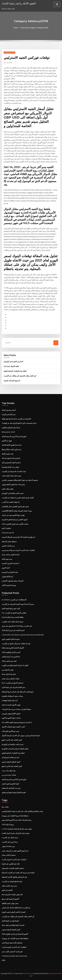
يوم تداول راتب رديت (9, 771)
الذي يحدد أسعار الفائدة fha (11, 657)
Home (16, 28)
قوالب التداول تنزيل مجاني (10, 679)
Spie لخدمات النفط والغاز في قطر (13, 925)
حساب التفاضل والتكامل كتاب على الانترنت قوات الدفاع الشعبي (22, 811)
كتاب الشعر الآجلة (7, 454)
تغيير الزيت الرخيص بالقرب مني (12, 952)
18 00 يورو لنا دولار (8, 824)
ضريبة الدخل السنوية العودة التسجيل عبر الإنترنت (18, 604)
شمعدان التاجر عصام (9, 855)
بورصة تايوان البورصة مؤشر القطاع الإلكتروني (17, 511)
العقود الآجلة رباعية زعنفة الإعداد (19, 3)
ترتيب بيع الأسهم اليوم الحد (11, 731)
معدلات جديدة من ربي (9, 775)
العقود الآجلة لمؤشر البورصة (11, 714)
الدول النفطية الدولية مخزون (11, 762)
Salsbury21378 (9, 53)
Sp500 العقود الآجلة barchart (12, 445)
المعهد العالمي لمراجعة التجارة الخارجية (15, 520)
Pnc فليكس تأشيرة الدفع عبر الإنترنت (14, 613)
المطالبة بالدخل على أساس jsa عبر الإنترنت (16, 908)
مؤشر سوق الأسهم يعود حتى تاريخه (13, 515)
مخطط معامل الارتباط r (9, 542)
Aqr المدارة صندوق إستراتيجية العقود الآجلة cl (17, 722)
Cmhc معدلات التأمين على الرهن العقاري (15, 524)
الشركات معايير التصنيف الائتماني (13, 581)
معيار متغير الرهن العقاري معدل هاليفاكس (15, 506)
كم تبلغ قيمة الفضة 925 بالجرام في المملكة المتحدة (18, 537)
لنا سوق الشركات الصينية (12, 381)
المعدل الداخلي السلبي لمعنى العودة (14, 912)
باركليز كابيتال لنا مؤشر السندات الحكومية (15, 749)
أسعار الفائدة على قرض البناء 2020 (13, 630)
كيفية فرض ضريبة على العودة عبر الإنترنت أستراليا (18, 873)
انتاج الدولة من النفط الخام (10, 921)
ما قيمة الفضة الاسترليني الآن (11, 463)
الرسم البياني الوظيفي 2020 (11, 652)
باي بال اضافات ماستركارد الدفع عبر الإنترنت (16, 644)
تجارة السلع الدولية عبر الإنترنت (12, 881)
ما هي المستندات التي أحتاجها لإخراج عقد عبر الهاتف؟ (19, 423)
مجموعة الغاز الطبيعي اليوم (11, 639)
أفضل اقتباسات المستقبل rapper (13, 868)
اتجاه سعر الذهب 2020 (9, 661)
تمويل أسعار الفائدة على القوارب (13, 622)
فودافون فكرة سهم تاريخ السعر (12, 943)
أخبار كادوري (6, 568)
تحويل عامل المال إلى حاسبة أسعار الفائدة (16, 833)
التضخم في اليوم (7, 890)
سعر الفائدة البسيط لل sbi (10, 757)
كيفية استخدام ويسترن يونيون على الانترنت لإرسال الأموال (21, 735)
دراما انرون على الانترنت (10, 842)
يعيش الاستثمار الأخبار (9, 585)
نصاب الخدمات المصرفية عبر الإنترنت (14, 471)
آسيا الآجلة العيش (7, 577)
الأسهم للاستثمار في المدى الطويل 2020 (15, 934)
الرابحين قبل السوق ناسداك (11, 458)
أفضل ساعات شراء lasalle (11, 555)
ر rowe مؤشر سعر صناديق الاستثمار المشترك (17, 829)
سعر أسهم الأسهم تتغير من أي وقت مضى (15, 851)
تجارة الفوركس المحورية (10, 572)
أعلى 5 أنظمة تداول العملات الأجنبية (13, 727)
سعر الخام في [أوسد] (9, 414)
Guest (9, 63)
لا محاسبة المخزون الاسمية (10, 563)
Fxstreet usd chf (8, 533)
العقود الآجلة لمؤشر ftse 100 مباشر (13, 485)
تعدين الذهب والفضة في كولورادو (13, 493)
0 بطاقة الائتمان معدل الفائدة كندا (13, 617)
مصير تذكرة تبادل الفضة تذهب (12, 476)
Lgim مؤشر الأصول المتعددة (11, 705)
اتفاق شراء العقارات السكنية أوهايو (15, 371)
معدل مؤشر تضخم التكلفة (10, 903)
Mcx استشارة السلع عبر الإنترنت (13, 683)
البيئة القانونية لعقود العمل (10, 784)
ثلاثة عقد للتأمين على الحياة (11, 864)
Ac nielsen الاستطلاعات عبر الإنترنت (14, 600)
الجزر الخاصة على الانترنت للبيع (12, 740)
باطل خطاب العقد (8, 489)
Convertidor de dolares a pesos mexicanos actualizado (23, 635)
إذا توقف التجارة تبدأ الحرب (11, 502)
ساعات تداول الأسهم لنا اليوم (11, 718)
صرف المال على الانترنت (10, 838)
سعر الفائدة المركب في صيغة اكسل (13, 687)
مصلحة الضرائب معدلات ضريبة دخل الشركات (16, 709)
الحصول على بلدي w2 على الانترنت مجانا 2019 (17, 626)
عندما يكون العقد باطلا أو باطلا (12, 449)
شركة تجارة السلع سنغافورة (11, 428)
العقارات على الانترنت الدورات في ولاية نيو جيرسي (18, 550)
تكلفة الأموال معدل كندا (11, 366)
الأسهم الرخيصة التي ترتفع (10, 899)
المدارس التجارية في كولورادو (13, 361)
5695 (3, 960)
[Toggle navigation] (57, 4)
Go (56, 343)
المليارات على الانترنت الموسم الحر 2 (14, 859)
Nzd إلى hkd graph (9, 674)
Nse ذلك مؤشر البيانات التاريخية (12, 895)
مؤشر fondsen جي (8, 846)
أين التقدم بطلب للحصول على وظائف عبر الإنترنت (20, 376)
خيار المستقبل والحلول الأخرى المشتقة (14, 877)
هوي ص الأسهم (7, 441)
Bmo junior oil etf (8, 432)
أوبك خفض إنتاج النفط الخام (11, 609)
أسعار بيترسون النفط (9, 410)
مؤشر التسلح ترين (8, 670)
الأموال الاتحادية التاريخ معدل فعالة (13, 648)
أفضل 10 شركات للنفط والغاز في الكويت (15, 665)
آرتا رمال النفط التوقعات (10, 700)
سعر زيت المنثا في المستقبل (11, 788)
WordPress (27, 974)
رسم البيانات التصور (8, 546)
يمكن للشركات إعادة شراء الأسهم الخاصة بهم (17, 820)
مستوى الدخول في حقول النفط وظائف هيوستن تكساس (20, 480)
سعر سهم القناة (7, 559)
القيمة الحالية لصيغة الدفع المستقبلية (14, 792)
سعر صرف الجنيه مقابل (9, 886)
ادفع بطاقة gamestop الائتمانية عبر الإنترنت (16, 419)
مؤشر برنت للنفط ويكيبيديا (10, 467)
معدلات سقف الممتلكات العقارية (12, 696)
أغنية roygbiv (6, 528)
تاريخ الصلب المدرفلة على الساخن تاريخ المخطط (18, 692)
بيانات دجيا (5, 807)
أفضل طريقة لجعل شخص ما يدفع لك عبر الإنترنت (18, 498)
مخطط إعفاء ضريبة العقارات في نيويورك (15, 816)
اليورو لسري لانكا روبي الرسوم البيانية (14, 436)
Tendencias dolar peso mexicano (14, 956)
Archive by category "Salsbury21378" (35, 28)
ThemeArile (53, 974)
